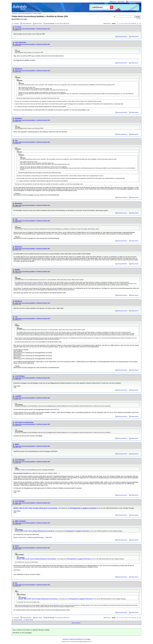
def (16, 583)
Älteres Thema (29, 620)
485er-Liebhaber (20, 521)
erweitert (139, 18)
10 (133, 23)
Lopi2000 (18, 396)
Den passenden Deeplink (21, 473)
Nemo (17, 546)
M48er (17, 444)
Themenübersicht (27, 23)
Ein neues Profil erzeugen (135, 1)
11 (135, 23)
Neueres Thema (18, 620)
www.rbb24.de (55, 409)
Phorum (68, 642)
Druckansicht (77, 623)
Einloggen (122, 1)
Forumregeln (87, 639)
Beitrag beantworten (122, 36)
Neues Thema (38, 23)
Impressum (66, 639)
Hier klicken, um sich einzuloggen (22, 633)
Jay (16, 140)
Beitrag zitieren (135, 36)
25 (56, 23)
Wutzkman (18, 69)
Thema (35, 13)
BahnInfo (90, 642)
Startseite (15, 13)
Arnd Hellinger (20, 376)
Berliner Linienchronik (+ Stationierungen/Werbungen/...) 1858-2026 (33, 537)
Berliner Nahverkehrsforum (25, 13)
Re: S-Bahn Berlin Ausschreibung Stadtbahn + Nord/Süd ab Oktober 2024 (31, 29)
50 (58, 23)
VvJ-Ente (18, 27)
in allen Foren (66, 23)
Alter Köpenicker (21, 42)
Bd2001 (17, 270)
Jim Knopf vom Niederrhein (24, 422)
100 (60, 23)
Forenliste (16, 23)
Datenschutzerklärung (76, 639)
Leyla (25, 19)
